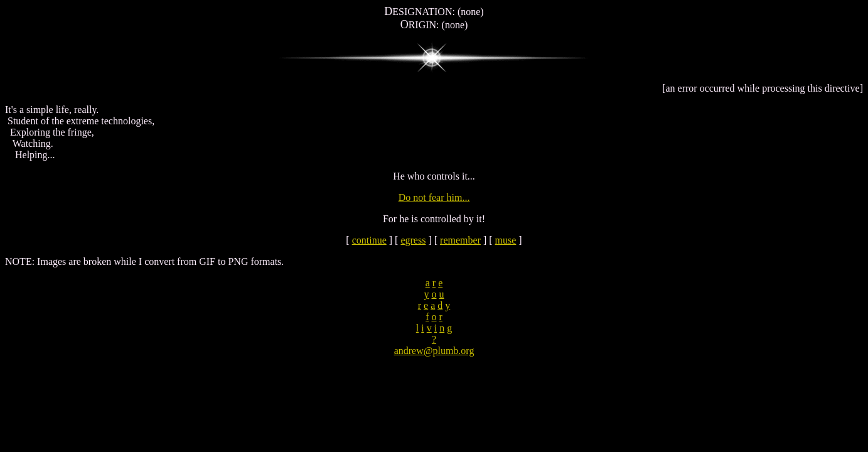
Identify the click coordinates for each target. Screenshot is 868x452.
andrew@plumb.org (434, 351)
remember (460, 240)
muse (506, 240)
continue (369, 240)
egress (413, 240)
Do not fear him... (434, 197)
